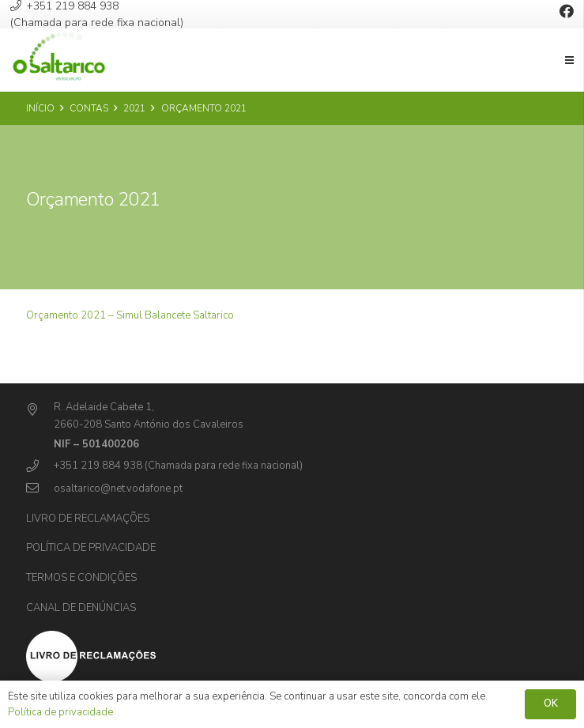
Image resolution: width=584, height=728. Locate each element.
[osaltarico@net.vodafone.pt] (40, 489)
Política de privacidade (91, 548)
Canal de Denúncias (81, 608)
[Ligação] (59, 60)
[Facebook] (567, 11)
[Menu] (570, 60)
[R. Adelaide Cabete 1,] (40, 411)
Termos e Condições (81, 578)
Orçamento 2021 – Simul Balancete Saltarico (130, 315)
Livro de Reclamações (88, 519)
